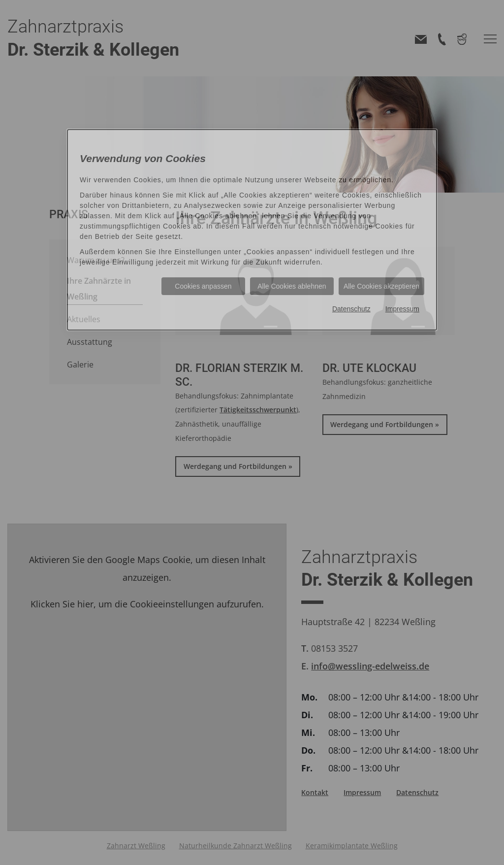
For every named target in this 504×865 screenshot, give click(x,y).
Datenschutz (351, 309)
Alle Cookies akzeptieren (381, 286)
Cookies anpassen (203, 286)
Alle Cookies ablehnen (292, 286)
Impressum (402, 309)
